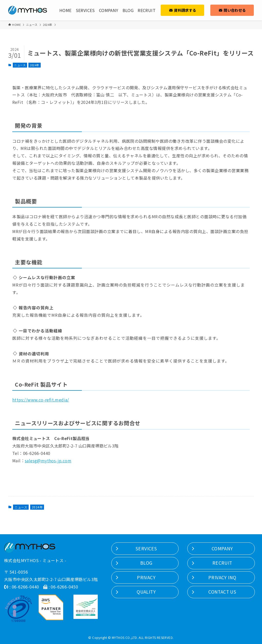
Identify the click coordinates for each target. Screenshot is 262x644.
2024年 (35, 65)
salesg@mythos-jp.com (48, 461)
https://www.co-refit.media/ (41, 400)
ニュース (20, 65)
